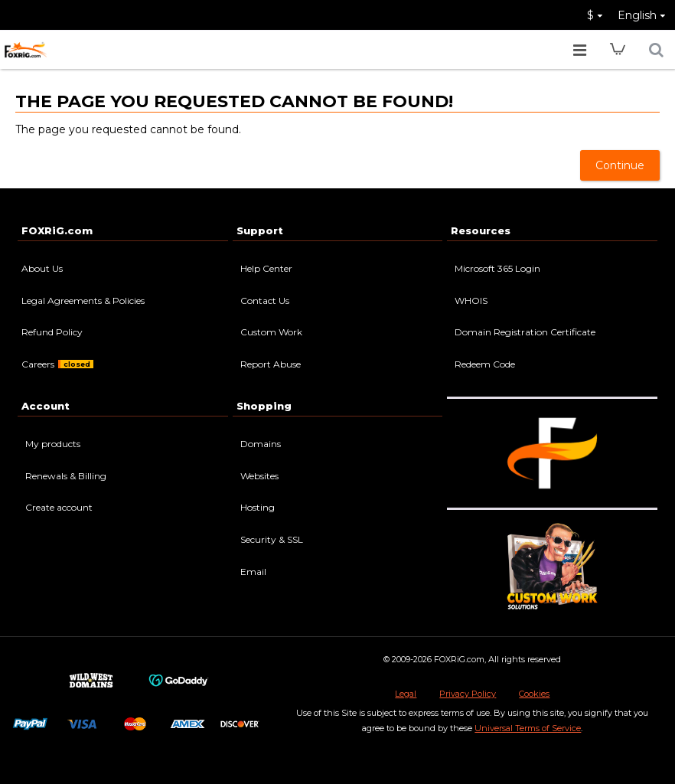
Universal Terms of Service (528, 728)
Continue (620, 165)
